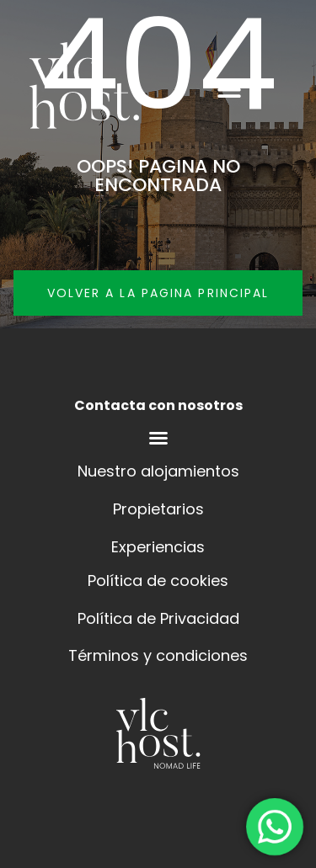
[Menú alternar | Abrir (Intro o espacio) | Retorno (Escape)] (158, 438)
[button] (229, 89)
